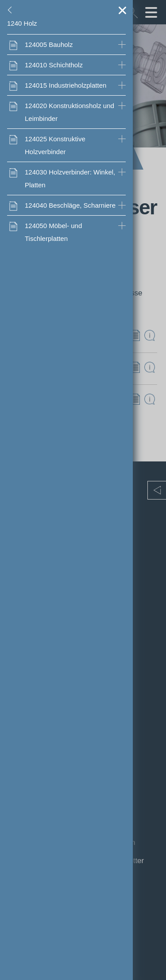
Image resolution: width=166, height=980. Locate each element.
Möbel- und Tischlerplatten (53, 232)
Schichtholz (54, 65)
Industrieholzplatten (66, 85)
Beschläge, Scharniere (70, 205)
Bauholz (49, 45)
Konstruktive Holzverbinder (55, 145)
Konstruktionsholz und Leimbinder (69, 112)
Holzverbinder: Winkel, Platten (70, 178)
